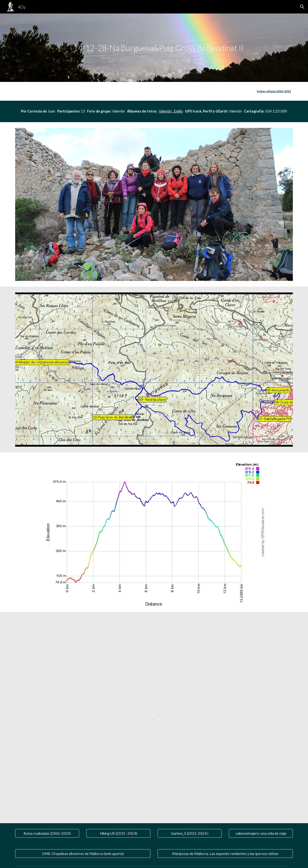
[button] (302, 7)
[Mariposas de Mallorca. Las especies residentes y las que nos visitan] (225, 854)
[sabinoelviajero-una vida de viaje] (261, 833)
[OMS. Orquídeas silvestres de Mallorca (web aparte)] (83, 854)
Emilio (178, 111)
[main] (154, 48)
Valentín (165, 111)
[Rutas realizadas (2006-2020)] (47, 833)
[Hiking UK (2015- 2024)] (118, 833)
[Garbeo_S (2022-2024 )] (190, 833)
